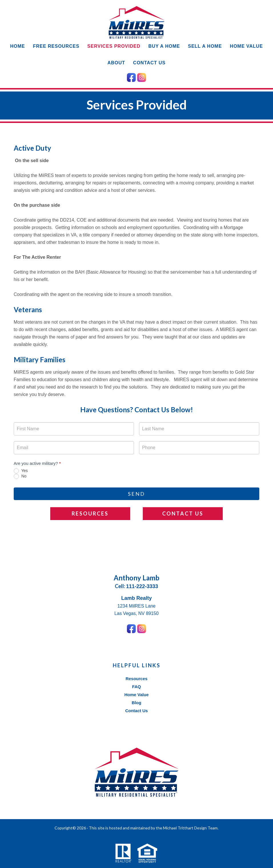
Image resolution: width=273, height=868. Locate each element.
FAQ (137, 687)
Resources (90, 513)
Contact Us (183, 513)
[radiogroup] (136, 474)
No (20, 476)
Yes (21, 471)
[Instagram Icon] (142, 76)
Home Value (136, 695)
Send (136, 494)
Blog (136, 703)
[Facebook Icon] (131, 76)
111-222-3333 (142, 586)
